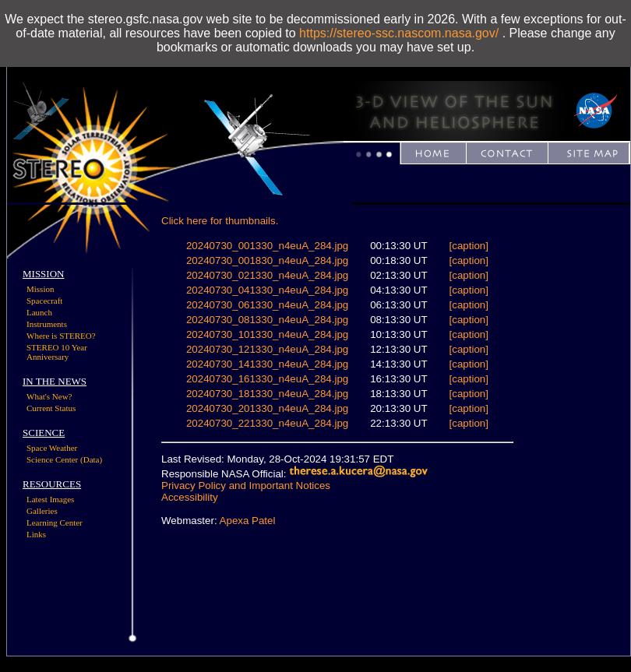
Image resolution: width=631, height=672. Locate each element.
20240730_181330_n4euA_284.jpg (267, 394)
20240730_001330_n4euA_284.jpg (267, 246)
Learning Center (55, 522)
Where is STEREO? (61, 336)
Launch (39, 312)
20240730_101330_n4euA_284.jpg (267, 334)
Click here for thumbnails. (220, 221)
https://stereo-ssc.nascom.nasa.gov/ (399, 33)
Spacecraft (44, 301)
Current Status (51, 408)
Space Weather (52, 448)
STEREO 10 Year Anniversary (57, 352)
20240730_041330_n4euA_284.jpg (267, 290)
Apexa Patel (248, 521)
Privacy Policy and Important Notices (246, 486)
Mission (40, 289)
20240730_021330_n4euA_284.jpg (267, 275)
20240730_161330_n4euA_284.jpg (267, 379)
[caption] (469, 246)
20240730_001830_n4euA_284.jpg (267, 260)
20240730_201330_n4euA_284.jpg (267, 408)
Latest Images (50, 499)
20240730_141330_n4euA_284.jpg (267, 364)
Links (36, 534)
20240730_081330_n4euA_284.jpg (267, 320)
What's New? (49, 396)
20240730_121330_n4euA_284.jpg (267, 349)
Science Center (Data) (64, 459)
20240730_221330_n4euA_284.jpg (267, 423)
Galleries (42, 511)
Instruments (47, 324)
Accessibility (190, 497)
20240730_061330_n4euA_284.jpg (267, 305)
